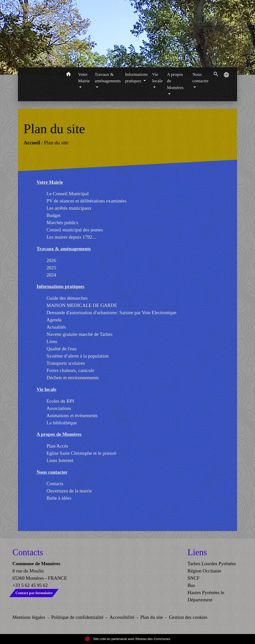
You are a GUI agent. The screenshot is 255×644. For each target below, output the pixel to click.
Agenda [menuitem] (54, 320)
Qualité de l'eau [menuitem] (62, 349)
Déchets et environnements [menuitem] (73, 378)
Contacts (28, 552)
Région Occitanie (204, 571)
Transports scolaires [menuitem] (66, 363)
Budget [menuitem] (54, 215)
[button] (69, 75)
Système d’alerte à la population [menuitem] (78, 356)
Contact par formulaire (34, 593)
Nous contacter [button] (200, 78)
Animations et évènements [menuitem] (72, 415)
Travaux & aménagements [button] (108, 78)
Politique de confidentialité (77, 617)
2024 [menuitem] (51, 275)
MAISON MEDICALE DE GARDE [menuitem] (82, 305)
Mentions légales (29, 617)
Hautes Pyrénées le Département (206, 596)
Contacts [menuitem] (55, 484)
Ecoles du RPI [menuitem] (60, 401)
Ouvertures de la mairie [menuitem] (69, 491)
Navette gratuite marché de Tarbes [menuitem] (80, 334)
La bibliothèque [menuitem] (62, 423)
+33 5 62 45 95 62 (30, 585)
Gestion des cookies (188, 617)
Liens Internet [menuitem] (60, 460)
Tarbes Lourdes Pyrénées (212, 564)
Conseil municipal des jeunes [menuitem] (75, 230)
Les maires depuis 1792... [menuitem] (71, 237)
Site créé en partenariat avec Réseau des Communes (128, 639)
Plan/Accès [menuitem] (57, 446)
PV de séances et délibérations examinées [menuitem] (87, 201)
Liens (197, 552)
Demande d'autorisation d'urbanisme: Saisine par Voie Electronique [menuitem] (111, 313)
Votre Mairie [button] (84, 78)
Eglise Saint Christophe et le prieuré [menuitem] (81, 453)
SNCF (193, 578)
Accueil (32, 143)
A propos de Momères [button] (175, 81)
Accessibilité (122, 617)
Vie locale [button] (157, 78)
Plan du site (56, 143)
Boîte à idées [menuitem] (59, 498)
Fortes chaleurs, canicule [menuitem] (70, 370)
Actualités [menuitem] (56, 327)
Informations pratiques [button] (137, 78)
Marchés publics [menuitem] (62, 223)
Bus (191, 585)
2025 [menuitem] (51, 268)
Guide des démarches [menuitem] (67, 298)
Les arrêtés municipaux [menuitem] (69, 208)
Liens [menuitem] (52, 341)
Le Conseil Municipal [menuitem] (68, 194)
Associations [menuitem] (59, 408)
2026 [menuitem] (51, 260)
